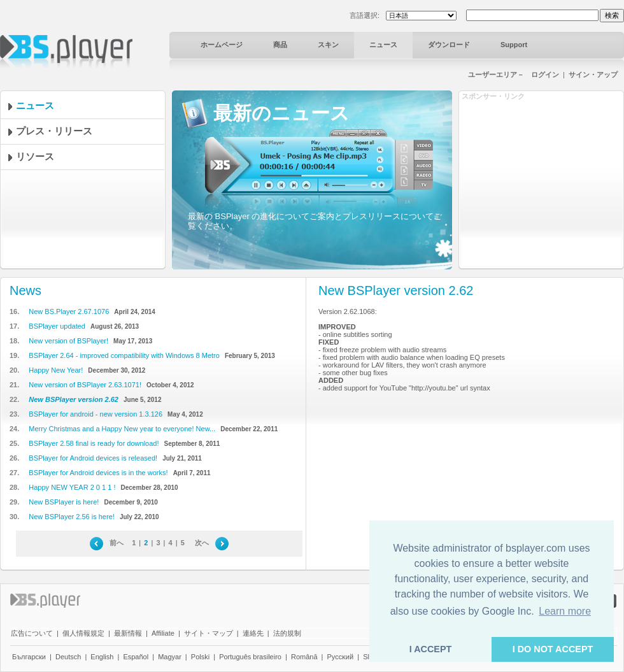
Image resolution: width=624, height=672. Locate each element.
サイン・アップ (593, 75)
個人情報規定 (83, 633)
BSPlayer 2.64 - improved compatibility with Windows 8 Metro (124, 355)
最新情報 (128, 633)
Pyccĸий (341, 657)
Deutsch (68, 657)
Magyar (170, 657)
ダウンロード (449, 45)
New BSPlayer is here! (64, 502)
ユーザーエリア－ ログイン (514, 75)
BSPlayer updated (57, 326)
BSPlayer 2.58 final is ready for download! (94, 443)
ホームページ (222, 45)
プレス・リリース (64, 131)
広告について (32, 633)
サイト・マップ (209, 633)
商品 (280, 45)
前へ (117, 543)
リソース (45, 156)
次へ (202, 543)
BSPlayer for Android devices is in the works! (98, 473)
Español (136, 657)
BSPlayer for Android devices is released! (93, 458)
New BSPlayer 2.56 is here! (72, 517)
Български (29, 657)
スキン (328, 45)
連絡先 (253, 633)
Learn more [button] (565, 611)
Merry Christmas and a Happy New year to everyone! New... (122, 429)
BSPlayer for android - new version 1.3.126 (96, 414)
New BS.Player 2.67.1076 (69, 311)
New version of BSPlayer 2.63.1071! (85, 385)
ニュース (383, 45)
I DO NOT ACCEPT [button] (553, 649)
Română (304, 657)
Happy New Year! (56, 370)
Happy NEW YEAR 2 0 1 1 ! (72, 487)
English (102, 657)
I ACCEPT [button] (431, 649)
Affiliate (163, 633)
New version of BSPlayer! (68, 341)
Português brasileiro (250, 657)
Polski (200, 657)
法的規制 (287, 633)
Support (514, 45)
